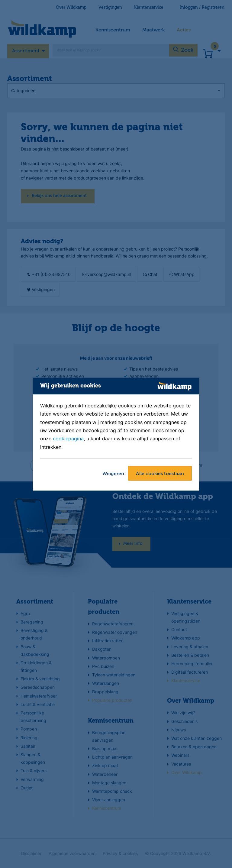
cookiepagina (68, 439)
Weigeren (113, 474)
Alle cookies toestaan (160, 474)
